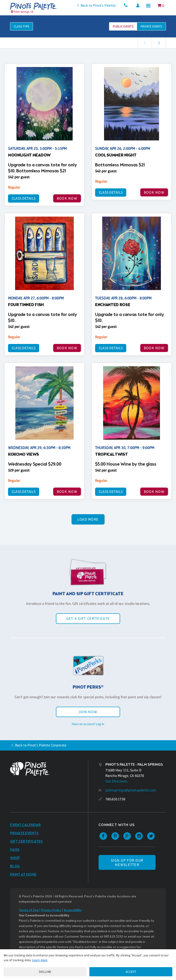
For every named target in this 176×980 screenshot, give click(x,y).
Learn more (40, 960)
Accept (131, 972)
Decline (45, 972)
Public (123, 26)
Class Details (23, 198)
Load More (88, 519)
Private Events (24, 833)
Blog (15, 866)
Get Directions (117, 781)
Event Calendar (26, 825)
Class (22, 26)
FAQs (15, 850)
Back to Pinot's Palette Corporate (41, 745)
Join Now (88, 712)
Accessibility (73, 910)
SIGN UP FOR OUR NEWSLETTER (127, 863)
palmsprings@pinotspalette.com (131, 790)
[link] (159, 43)
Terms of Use (29, 910)
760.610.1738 (115, 799)
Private (151, 26)
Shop (15, 858)
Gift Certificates (26, 842)
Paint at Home (23, 875)
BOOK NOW (67, 198)
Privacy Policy (51, 910)
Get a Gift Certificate (88, 618)
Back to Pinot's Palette (97, 5)
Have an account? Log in (88, 724)
